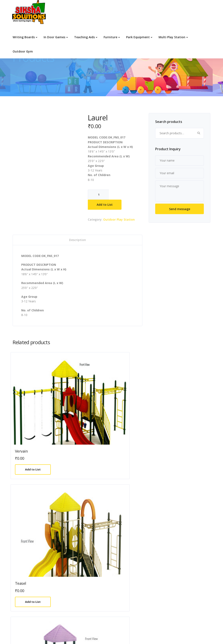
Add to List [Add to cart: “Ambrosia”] (135, 423)
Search (199, 133)
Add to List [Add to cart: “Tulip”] (186, 423)
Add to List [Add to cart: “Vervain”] (34, 423)
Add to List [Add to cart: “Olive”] (186, 510)
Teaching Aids (84, 37)
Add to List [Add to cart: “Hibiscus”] (84, 510)
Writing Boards (24, 37)
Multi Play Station (172, 37)
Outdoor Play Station (119, 219)
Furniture (110, 37)
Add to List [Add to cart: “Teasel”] (84, 423)
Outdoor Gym (23, 51)
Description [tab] (77, 240)
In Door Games (54, 37)
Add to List (105, 205)
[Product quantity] (98, 195)
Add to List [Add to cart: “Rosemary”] (34, 510)
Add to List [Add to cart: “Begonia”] (135, 510)
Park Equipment (138, 37)
